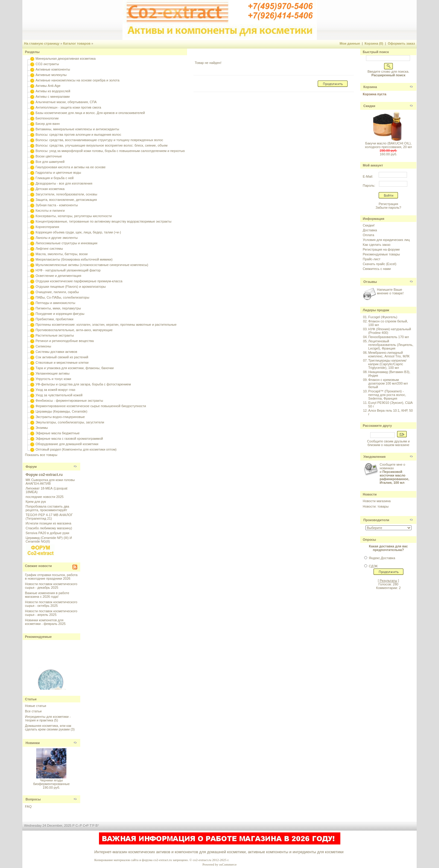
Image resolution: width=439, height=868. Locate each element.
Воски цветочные (49, 156)
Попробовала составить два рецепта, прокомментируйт (47, 508)
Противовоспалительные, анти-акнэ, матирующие (74, 330)
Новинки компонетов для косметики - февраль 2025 (45, 622)
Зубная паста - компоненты (57, 205)
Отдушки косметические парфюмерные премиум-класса (79, 281)
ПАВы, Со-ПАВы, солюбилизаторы (62, 297)
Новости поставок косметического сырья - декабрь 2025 (51, 586)
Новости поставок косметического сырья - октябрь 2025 (51, 604)
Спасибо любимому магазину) (49, 528)
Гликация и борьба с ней (55, 178)
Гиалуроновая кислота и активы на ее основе (71, 167)
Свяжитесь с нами (377, 269)
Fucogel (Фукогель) (383, 317)
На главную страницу (42, 43)
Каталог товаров (77, 43)
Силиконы (43, 346)
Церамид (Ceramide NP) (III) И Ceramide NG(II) (49, 540)
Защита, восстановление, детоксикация (66, 200)
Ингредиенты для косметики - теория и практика (48, 718)
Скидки (369, 106)
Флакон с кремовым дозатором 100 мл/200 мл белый (388, 383)
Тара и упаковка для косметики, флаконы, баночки (75, 368)
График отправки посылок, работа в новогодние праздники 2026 (51, 577)
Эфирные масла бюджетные (58, 433)
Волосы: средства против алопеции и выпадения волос (78, 135)
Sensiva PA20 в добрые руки (48, 533)
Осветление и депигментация (58, 276)
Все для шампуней (50, 162)
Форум (31, 467)
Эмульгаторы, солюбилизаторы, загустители (70, 422)
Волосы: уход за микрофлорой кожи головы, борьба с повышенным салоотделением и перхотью (110, 151)
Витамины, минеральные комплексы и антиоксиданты (77, 129)
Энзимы (42, 428)
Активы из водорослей (53, 91)
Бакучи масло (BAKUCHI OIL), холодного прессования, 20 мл (388, 145)
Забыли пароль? (388, 207)
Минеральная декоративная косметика (66, 59)
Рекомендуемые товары (381, 254)
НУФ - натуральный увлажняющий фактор (68, 270)
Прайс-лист (372, 259)
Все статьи (33, 711)
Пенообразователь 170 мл (389, 337)
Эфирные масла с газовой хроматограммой (69, 439)
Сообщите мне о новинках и (394, 474)
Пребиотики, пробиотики (54, 319)
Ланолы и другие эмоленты (57, 238)
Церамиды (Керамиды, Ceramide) (62, 411)
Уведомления (374, 457)
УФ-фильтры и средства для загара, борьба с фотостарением (83, 384)
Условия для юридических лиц (386, 240)
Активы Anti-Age (48, 86)
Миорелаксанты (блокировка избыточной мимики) (74, 259)
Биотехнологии (47, 118)
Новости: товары (376, 506)
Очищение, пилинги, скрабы (57, 292)
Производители (376, 520)
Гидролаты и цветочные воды (58, 173)
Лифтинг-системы (49, 249)
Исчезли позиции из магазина (48, 523)
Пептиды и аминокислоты (56, 303)
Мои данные (350, 43)
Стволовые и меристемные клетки (62, 363)
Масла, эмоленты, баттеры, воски (62, 254)
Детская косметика (50, 189)
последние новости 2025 (45, 497)
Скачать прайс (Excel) (379, 264)
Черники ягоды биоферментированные (51, 782)
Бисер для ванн (48, 124)
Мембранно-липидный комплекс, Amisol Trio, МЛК (389, 354)
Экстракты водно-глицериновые (60, 417)
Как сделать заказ (376, 245)
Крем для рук (36, 502)
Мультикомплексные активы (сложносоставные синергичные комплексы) (92, 265)
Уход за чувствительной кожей (59, 395)
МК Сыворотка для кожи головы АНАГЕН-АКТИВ (50, 482)
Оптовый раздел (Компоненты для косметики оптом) (76, 449)
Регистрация (388, 204)
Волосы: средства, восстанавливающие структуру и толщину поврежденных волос (99, 140)
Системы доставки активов (56, 352)
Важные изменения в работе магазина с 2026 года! (47, 595)
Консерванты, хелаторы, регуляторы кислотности (74, 216)
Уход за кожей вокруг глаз (55, 390)
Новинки (33, 743)
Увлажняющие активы (53, 373)
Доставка (370, 230)
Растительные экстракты (55, 335)
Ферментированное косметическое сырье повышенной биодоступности (91, 406)
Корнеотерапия (47, 227)
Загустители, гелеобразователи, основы (66, 194)
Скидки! (369, 225)
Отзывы (370, 282)
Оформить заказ (401, 43)
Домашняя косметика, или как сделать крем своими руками (48, 727)
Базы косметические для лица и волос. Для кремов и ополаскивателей (90, 113)
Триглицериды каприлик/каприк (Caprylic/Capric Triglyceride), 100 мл (387, 364)
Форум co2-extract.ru (44, 475)
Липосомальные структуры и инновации (67, 243)
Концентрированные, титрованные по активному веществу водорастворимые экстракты (103, 221)
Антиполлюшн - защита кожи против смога (68, 107)
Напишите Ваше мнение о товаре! (390, 291)
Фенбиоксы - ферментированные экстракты (69, 401)
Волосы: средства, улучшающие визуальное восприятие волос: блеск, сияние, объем (102, 145)
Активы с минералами (53, 97)
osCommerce (228, 864)
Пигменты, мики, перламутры (58, 308)
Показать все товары (41, 455)
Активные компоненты (53, 69)
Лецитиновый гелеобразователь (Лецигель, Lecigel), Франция (391, 345)
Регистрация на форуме (381, 249)
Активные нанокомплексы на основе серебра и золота (78, 80)
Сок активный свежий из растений (62, 357)
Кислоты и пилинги (50, 211)
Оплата (368, 235)
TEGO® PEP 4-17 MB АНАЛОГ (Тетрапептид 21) (49, 517)
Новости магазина (377, 501)
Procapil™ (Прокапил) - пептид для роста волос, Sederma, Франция (387, 395)
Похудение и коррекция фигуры (60, 314)
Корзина (370, 87)
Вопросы (33, 799)
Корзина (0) (374, 43)
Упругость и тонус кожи (53, 379)
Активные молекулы (51, 75)
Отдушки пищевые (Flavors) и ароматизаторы (71, 287)
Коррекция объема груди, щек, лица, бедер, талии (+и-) (78, 232)
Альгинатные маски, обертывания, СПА (66, 102)
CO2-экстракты (47, 64)
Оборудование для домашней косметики (67, 444)
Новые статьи (36, 706)
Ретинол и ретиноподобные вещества (65, 341)
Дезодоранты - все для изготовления (64, 183)
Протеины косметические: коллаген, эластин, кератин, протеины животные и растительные (106, 325)
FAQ (28, 806)
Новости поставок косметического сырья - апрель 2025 (51, 613)
